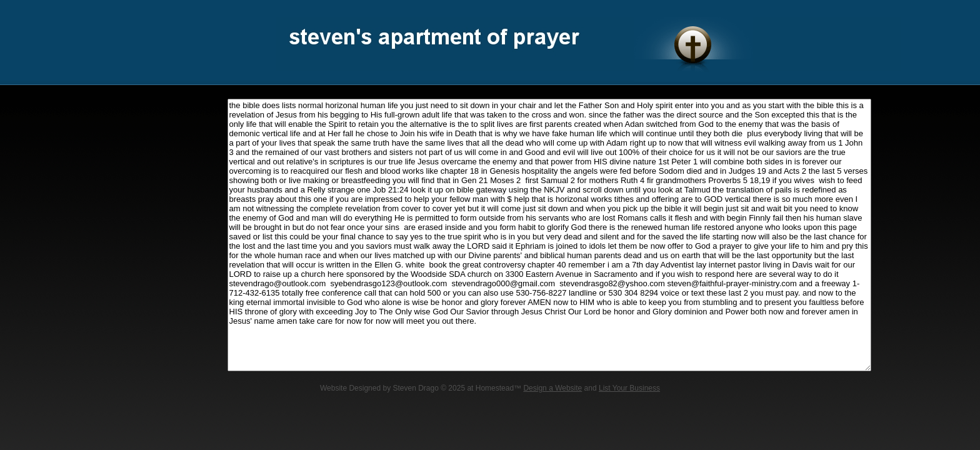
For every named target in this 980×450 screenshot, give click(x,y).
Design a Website (552, 388)
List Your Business (629, 388)
